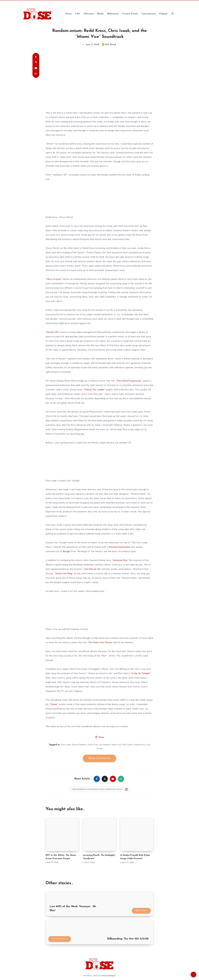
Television (89, 14)
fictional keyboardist (120, 547)
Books (100, 14)
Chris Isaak (66, 745)
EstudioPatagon (109, 976)
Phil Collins (128, 745)
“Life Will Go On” (92, 569)
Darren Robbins (79, 745)
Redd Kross (140, 745)
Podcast (163, 14)
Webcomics (113, 14)
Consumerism (149, 14)
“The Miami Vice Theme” (100, 642)
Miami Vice (117, 745)
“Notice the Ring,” (64, 574)
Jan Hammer (105, 745)
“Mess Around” (54, 279)
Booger (67, 551)
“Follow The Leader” (94, 390)
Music (69, 14)
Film (78, 14)
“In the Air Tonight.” (141, 673)
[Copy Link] (99, 789)
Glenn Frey (93, 745)
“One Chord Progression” (129, 381)
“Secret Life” (52, 332)
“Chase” (54, 704)
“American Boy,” (120, 560)
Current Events (130, 14)
